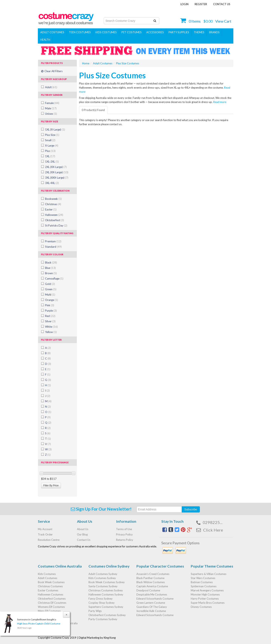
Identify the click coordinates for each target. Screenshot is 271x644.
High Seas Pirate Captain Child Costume (39, 624)
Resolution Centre (49, 540)
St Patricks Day (56, 225)
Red (50, 316)
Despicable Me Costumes (152, 594)
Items (195, 21)
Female (52, 103)
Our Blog (82, 534)
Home (86, 63)
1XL (50, 156)
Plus (50, 151)
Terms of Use (124, 529)
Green (51, 289)
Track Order (45, 534)
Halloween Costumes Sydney (106, 594)
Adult (51, 87)
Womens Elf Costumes (51, 607)
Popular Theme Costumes (212, 566)
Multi (50, 295)
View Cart (223, 21)
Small (50, 140)
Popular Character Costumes (160, 566)
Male (51, 108)
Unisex (51, 114)
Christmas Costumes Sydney (106, 590)
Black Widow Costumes (151, 582)
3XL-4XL (52, 183)
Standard (53, 247)
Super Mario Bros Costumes (208, 603)
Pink (50, 305)
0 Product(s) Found (93, 110)
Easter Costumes (48, 590)
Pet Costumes (131, 32)
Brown (51, 273)
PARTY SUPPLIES (179, 32)
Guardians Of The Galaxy (152, 607)
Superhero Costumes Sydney (106, 607)
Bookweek (53, 199)
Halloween (54, 215)
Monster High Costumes (205, 594)
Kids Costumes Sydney (102, 578)
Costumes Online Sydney (109, 566)
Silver (50, 321)
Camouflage (54, 279)
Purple (51, 311)
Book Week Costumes (51, 582)
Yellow (51, 332)
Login (184, 4)
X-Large (52, 146)
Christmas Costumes (50, 586)
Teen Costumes (80, 32)
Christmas (53, 204)
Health (45, 40)
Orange (52, 300)
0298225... (213, 522)
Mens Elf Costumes (49, 611)
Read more (219, 102)
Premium (53, 241)
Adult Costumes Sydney (103, 574)
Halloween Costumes (51, 594)
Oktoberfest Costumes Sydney (107, 615)
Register (201, 4)
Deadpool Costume (148, 590)
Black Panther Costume (150, 578)
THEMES (199, 32)
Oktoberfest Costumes (52, 599)
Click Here (213, 530)
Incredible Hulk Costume (151, 611)
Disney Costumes (201, 607)
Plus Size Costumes (128, 63)
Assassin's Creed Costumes (153, 574)
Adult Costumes (52, 32)
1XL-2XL (52, 162)
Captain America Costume (152, 586)
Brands (214, 32)
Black (51, 262)
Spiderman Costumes (204, 586)
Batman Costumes (202, 582)
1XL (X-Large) (55, 129)
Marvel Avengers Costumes (207, 590)
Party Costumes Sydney (103, 619)
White (51, 327)
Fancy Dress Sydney (101, 599)
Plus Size (52, 135)
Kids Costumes (106, 32)
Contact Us (222, 4)
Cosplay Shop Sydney (102, 603)
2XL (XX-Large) (56, 167)
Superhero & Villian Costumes (209, 574)
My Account (45, 529)
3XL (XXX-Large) (57, 178)
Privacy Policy (124, 534)
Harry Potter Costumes (205, 599)
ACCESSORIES (155, 32)
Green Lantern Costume (151, 603)
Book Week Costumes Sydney (107, 582)
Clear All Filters (52, 71)
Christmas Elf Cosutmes (52, 603)
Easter (51, 209)
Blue (50, 268)
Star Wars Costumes (203, 578)
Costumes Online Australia (60, 566)
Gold (50, 284)
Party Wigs (95, 611)
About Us (83, 529)
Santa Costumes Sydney (103, 586)
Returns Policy (125, 540)
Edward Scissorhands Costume (155, 599)
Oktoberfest (55, 220)
